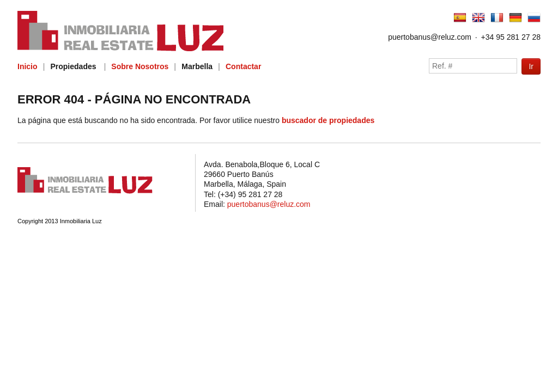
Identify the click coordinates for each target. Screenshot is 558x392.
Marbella (197, 66)
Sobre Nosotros (140, 66)
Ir (531, 66)
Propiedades (73, 66)
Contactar (243, 66)
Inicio (28, 66)
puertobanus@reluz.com (430, 37)
